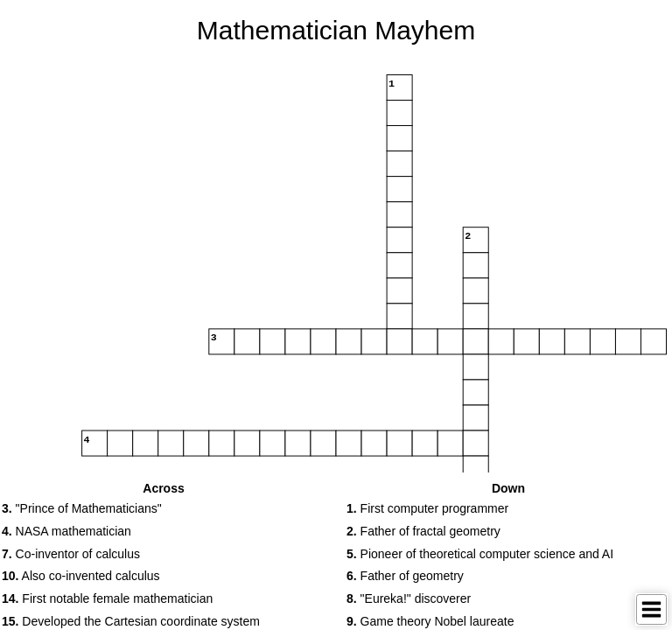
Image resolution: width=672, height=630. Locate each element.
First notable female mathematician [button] (107, 598)
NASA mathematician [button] (66, 531)
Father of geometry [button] (405, 576)
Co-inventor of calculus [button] (71, 554)
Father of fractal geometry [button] (423, 531)
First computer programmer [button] (427, 508)
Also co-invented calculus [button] (81, 576)
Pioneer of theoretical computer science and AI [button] (480, 554)
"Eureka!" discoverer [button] (409, 598)
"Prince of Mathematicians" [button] (82, 508)
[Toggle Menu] (651, 609)
